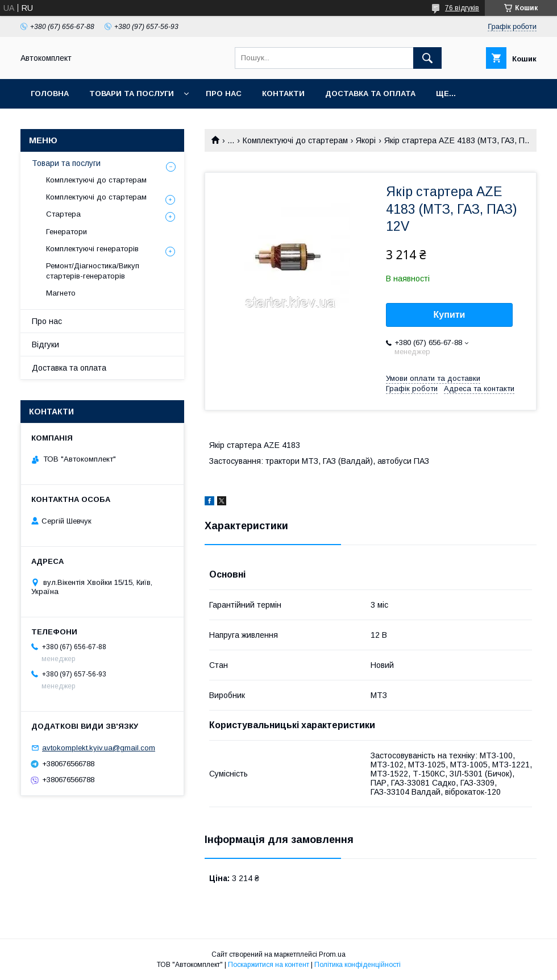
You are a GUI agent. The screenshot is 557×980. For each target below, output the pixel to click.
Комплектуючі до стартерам (295, 140)
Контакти (283, 94)
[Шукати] (427, 58)
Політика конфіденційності (358, 965)
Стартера (63, 214)
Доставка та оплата (370, 94)
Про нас (224, 94)
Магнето (61, 293)
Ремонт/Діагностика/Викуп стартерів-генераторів (93, 271)
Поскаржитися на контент (269, 965)
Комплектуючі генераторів (92, 249)
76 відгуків (462, 8)
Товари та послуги (132, 94)
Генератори (66, 232)
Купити (450, 315)
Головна (50, 94)
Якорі (366, 140)
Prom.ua (332, 954)
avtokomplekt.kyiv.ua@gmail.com (99, 748)
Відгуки (45, 344)
